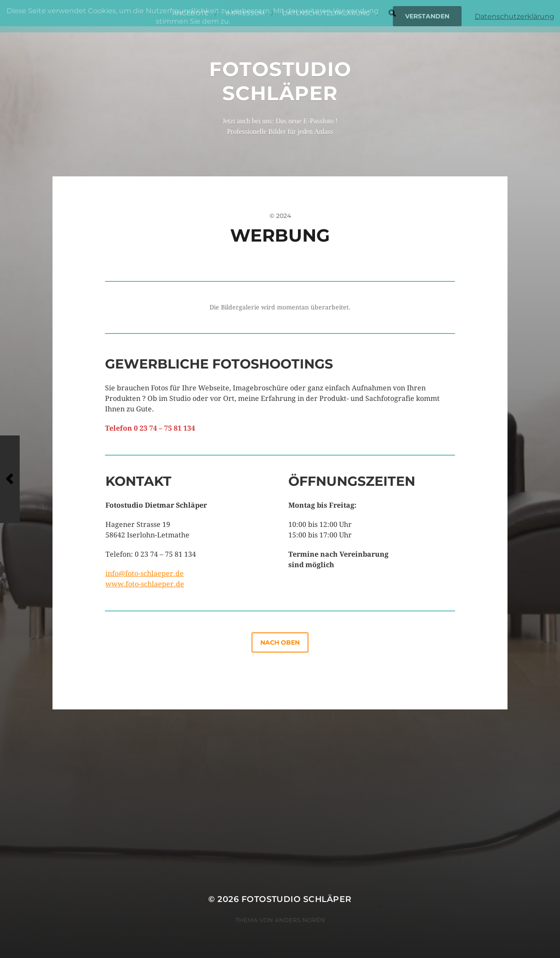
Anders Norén (300, 920)
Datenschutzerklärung (514, 16)
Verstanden (427, 16)
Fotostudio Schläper (280, 81)
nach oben (280, 642)
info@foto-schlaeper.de (145, 574)
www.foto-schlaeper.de (145, 584)
